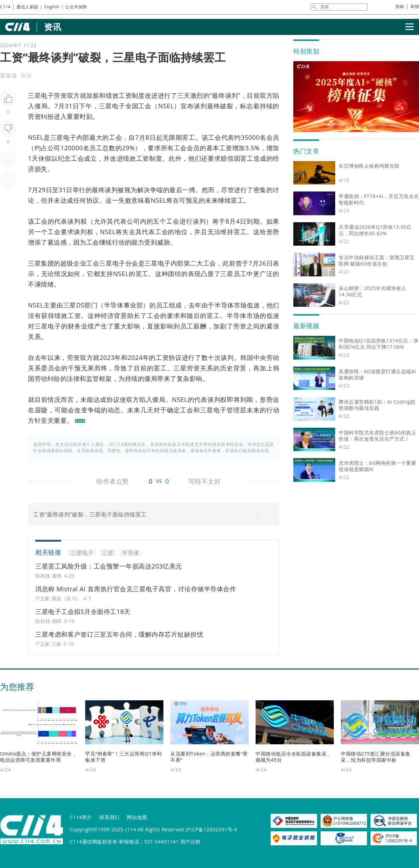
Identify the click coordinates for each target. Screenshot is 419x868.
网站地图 (137, 817)
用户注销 (190, 842)
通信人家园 (27, 7)
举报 (415, 6)
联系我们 (110, 817)
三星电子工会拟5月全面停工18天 (83, 612)
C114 (5, 7)
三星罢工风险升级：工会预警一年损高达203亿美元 (109, 566)
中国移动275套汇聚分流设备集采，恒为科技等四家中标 (376, 757)
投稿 (400, 6)
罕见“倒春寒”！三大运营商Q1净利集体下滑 (123, 757)
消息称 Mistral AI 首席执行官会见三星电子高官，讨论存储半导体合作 (136, 589)
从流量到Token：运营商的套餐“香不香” (209, 757)
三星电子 (41, 95)
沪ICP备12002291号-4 (211, 829)
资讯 (53, 27)
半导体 (114, 305)
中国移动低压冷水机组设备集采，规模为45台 (294, 757)
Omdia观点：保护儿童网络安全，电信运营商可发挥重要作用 (38, 757)
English (52, 7)
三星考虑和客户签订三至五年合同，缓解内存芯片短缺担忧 (119, 634)
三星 (34, 263)
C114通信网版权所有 (94, 842)
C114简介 (81, 817)
